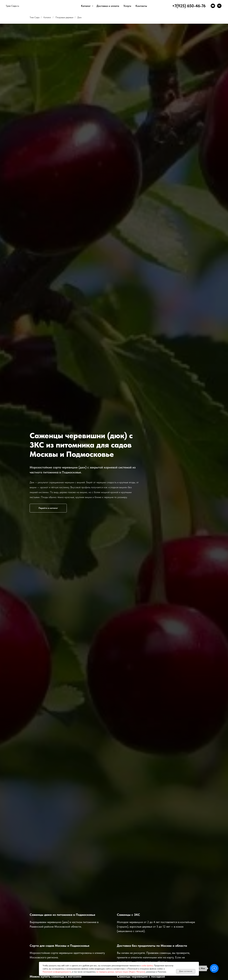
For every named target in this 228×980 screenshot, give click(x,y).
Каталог (86, 6)
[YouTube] (213, 6)
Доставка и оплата (108, 6)
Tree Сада (35, 17)
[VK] (219, 6)
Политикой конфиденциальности (57, 972)
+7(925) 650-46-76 (189, 6)
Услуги (127, 6)
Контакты (141, 6)
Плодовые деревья (64, 17)
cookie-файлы (147, 965)
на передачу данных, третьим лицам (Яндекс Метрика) (121, 972)
